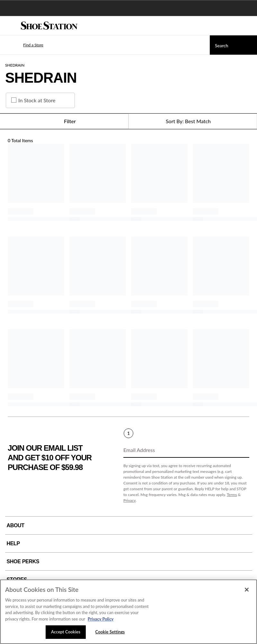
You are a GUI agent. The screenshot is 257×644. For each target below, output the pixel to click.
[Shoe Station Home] (49, 26)
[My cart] (249, 26)
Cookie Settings (110, 632)
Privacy (129, 500)
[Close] (247, 590)
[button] (24, 45)
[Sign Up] (242, 450)
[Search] (233, 45)
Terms (232, 495)
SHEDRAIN (15, 65)
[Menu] (10, 26)
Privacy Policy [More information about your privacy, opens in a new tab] (101, 619)
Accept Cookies (66, 632)
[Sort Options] (193, 121)
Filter (64, 121)
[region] (128, 612)
